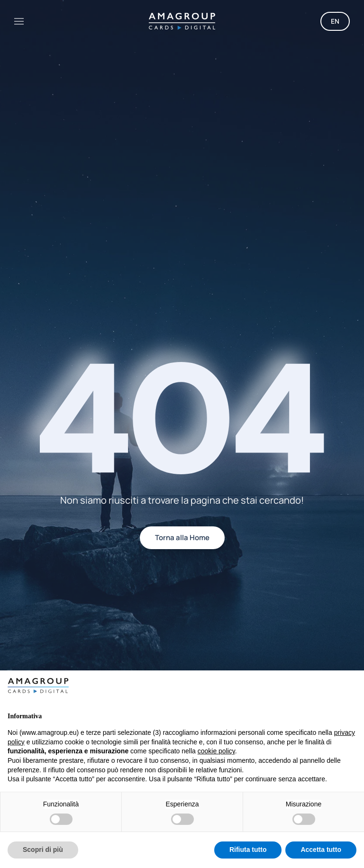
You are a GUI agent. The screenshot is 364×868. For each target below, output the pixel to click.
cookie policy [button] (216, 751)
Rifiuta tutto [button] (248, 850)
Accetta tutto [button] (321, 850)
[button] (19, 21)
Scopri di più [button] (43, 850)
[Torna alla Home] (182, 21)
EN (335, 21)
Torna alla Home (182, 538)
